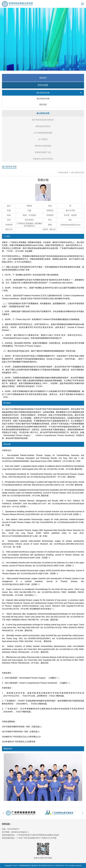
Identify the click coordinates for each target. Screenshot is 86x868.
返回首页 (43, 78)
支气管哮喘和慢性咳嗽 (43, 133)
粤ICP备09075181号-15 (47, 866)
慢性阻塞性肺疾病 (43, 126)
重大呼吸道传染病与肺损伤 (43, 120)
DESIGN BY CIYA (62, 866)
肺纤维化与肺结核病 (43, 146)
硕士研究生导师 (77, 172)
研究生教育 (64, 172)
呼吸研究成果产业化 (43, 152)
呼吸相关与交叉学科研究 (43, 159)
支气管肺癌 (43, 139)
